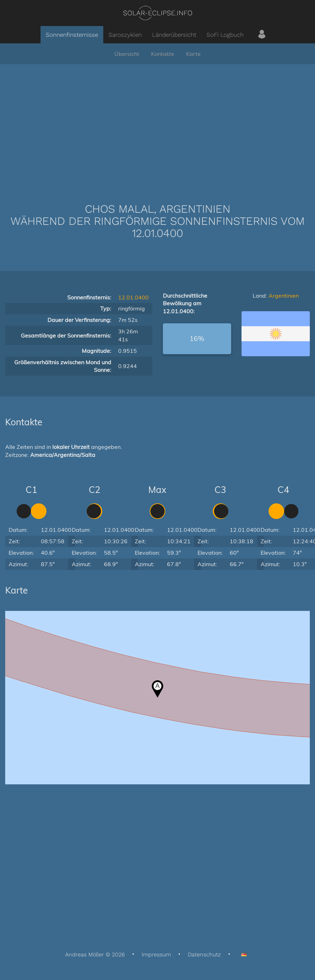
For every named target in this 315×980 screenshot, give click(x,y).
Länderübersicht (174, 35)
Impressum (156, 955)
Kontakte (163, 54)
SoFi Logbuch (225, 35)
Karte (193, 54)
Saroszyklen (125, 35)
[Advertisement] (158, 123)
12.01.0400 (133, 297)
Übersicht (127, 54)
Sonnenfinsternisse (72, 35)
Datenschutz (204, 955)
